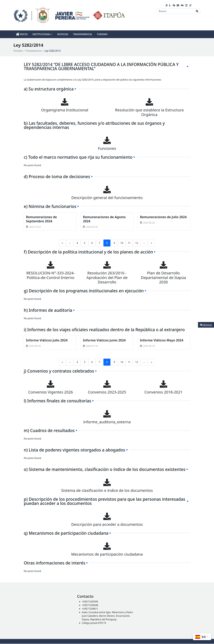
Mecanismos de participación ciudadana (107, 554)
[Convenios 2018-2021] (163, 384)
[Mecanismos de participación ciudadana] (107, 546)
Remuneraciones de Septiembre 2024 (42, 219)
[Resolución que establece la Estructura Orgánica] (149, 102)
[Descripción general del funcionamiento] (107, 190)
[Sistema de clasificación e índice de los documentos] (107, 483)
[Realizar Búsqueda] (197, 11)
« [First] (62, 243)
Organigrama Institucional (65, 110)
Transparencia (33, 51)
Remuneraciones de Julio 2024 (164, 217)
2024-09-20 (92, 227)
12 (137, 243)
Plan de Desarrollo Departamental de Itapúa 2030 (163, 278)
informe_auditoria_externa (107, 422)
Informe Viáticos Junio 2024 (105, 340)
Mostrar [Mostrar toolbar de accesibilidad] (206, 325)
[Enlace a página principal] (69, 15)
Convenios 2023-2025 (107, 392)
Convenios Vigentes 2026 (51, 392)
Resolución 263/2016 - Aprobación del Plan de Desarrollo (107, 278)
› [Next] (144, 243)
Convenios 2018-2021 (163, 392)
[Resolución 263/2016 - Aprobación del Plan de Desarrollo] (107, 265)
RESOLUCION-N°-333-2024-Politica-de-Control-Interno (51, 275)
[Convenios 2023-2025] (107, 384)
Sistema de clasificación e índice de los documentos (107, 491)
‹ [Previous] (70, 243)
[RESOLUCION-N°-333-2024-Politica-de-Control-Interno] (51, 265)
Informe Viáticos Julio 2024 (47, 340)
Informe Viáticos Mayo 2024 (162, 340)
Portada (18, 51)
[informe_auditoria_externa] (107, 414)
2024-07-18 (92, 346)
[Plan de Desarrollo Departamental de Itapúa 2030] (163, 265)
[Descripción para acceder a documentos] (107, 517)
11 (129, 243)
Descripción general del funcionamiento (107, 198)
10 (122, 243)
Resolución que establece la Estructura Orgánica (149, 112)
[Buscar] (175, 11)
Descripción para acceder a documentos (107, 525)
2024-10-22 (35, 227)
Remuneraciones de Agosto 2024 (105, 219)
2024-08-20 (149, 223)
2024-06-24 (149, 346)
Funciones (107, 148)
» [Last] (151, 243)
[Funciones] (107, 140)
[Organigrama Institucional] (65, 102)
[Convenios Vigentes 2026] (51, 384)
